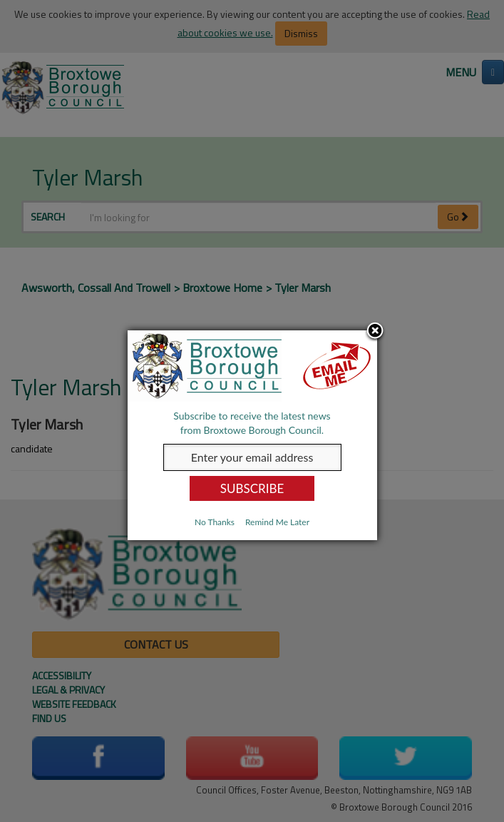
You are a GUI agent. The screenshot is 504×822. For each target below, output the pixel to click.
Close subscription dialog (375, 332)
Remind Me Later (277, 522)
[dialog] (252, 435)
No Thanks (215, 522)
